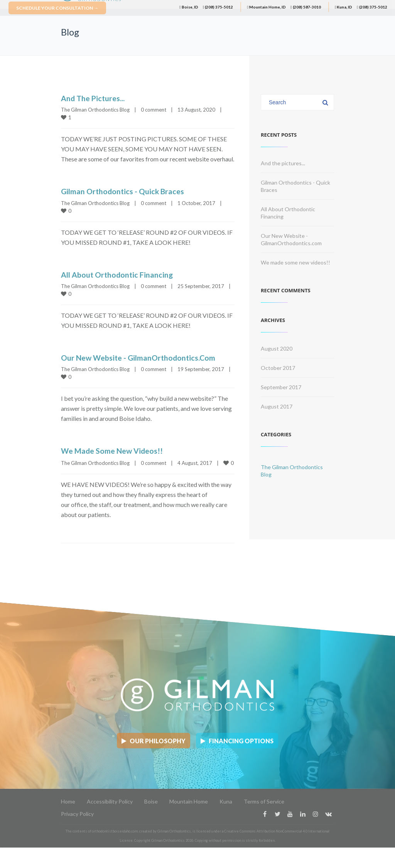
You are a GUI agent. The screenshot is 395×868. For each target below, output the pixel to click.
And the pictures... (93, 98)
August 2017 (277, 406)
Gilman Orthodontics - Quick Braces (124, 191)
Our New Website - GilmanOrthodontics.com (140, 357)
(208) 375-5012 (218, 7)
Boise (151, 799)
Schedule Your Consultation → (57, 8)
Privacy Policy (77, 811)
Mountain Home (189, 799)
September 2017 (281, 387)
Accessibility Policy (110, 799)
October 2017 (278, 368)
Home (68, 799)
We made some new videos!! (113, 450)
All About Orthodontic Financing (118, 274)
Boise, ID (189, 7)
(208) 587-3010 (306, 7)
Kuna (226, 799)
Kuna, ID (344, 7)
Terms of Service (264, 799)
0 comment (154, 110)
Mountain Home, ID (266, 7)
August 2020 (277, 348)
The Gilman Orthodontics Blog (95, 110)
